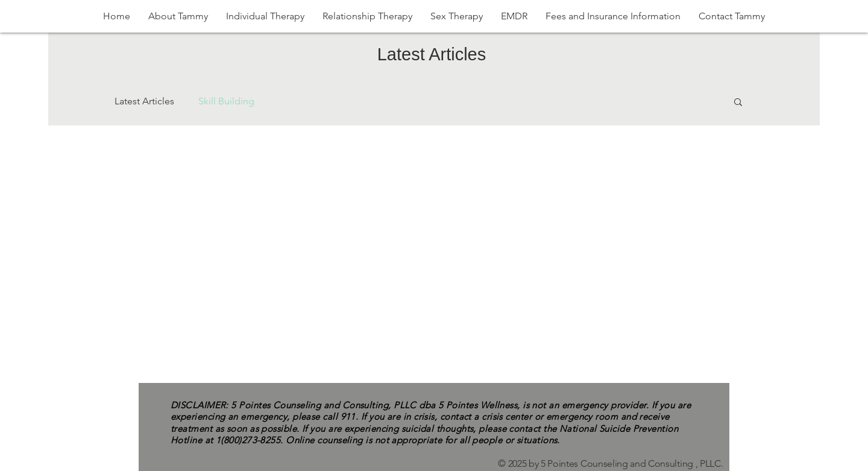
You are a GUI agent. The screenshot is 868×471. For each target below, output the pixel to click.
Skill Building (226, 101)
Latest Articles (144, 101)
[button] (738, 103)
